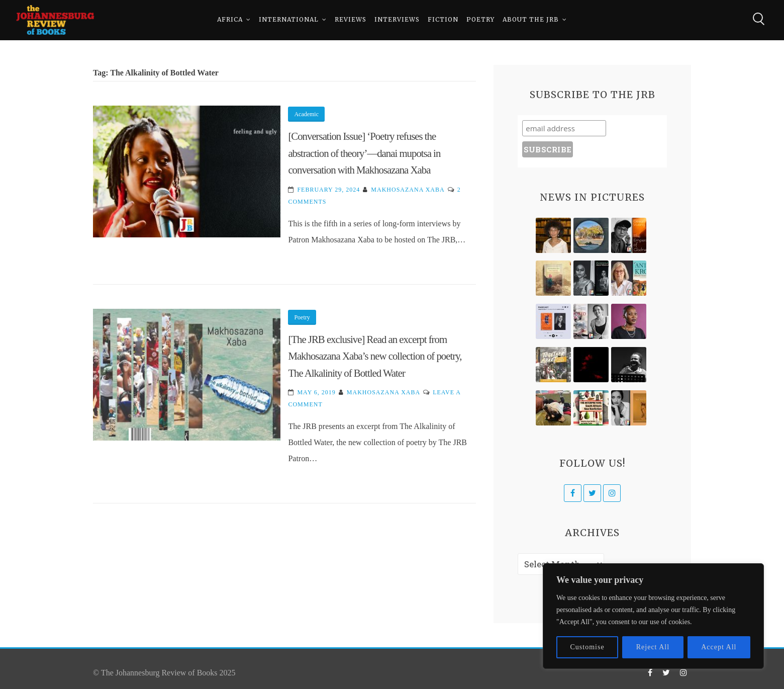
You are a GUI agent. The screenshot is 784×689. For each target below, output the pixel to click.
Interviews (397, 20)
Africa (230, 20)
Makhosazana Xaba (408, 190)
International (289, 20)
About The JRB (531, 20)
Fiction (443, 20)
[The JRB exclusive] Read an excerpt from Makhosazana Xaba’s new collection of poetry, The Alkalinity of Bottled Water (375, 356)
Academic (306, 114)
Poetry (480, 20)
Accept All (719, 647)
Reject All (653, 647)
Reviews (351, 20)
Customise (587, 647)
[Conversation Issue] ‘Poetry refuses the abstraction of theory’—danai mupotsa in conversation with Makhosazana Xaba (364, 153)
